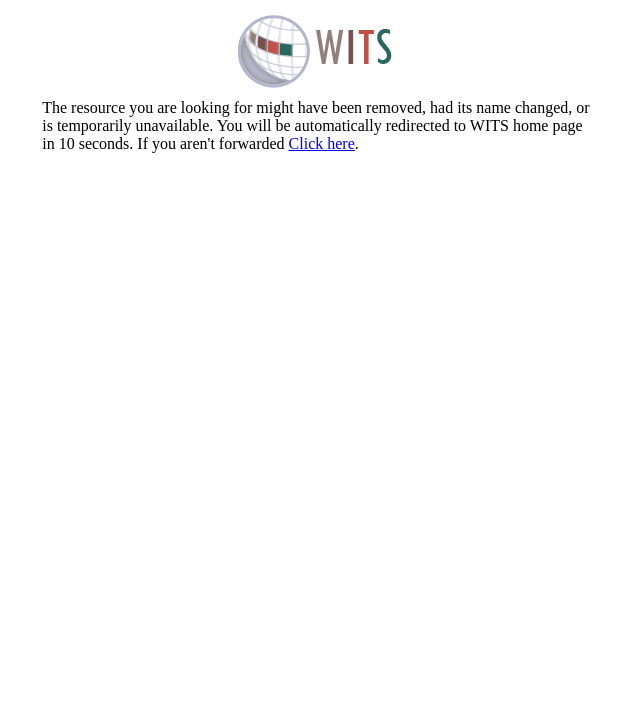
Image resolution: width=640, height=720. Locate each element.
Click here (322, 143)
